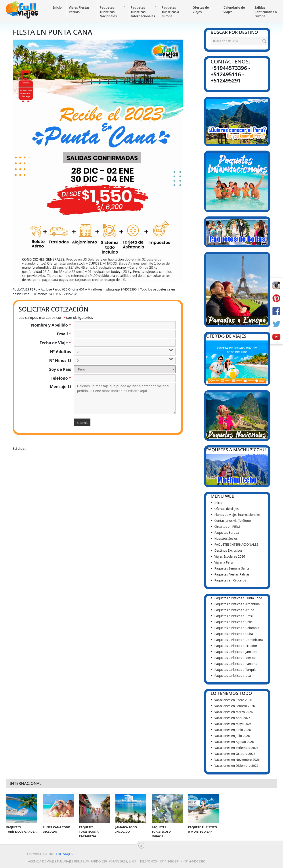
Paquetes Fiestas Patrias (232, 574)
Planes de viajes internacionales (237, 515)
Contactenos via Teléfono (233, 521)
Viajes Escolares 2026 (230, 556)
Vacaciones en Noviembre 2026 (237, 760)
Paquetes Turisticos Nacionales (108, 12)
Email (64, 334)
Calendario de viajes (234, 10)
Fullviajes (64, 854)
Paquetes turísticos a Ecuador (236, 646)
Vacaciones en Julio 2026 (232, 736)
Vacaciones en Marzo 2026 (234, 712)
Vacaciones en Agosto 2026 (234, 742)
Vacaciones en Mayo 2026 (233, 724)
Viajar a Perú (224, 562)
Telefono (61, 378)
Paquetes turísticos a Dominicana (239, 640)
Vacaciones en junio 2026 (233, 730)
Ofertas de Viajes (201, 10)
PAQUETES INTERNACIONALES (236, 544)
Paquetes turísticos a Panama (236, 664)
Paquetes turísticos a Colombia (237, 628)
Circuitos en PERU (227, 527)
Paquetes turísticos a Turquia (235, 670)
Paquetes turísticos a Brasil (234, 616)
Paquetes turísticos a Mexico (235, 658)
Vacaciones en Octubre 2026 (235, 754)
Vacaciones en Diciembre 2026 (236, 766)
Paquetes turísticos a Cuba (234, 634)
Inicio (57, 7)
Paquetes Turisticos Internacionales (143, 12)
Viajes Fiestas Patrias (79, 10)
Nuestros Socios (226, 538)
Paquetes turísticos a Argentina (237, 604)
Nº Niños (60, 360)
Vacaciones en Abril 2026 (232, 718)
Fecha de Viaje (55, 343)
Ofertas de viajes (227, 509)
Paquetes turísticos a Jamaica (236, 652)
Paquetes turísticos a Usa (233, 676)
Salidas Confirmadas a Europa (266, 12)
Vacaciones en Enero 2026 (233, 700)
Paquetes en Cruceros (230, 580)
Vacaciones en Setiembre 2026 (236, 748)
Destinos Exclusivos (229, 550)
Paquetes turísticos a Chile (234, 622)
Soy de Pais (60, 369)
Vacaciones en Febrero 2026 (235, 706)
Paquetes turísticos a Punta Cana (238, 598)
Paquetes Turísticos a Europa (170, 12)
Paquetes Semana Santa (232, 568)
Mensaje (60, 386)
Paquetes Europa (227, 532)
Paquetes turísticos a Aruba (234, 610)
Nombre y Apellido (51, 325)
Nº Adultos (60, 352)
